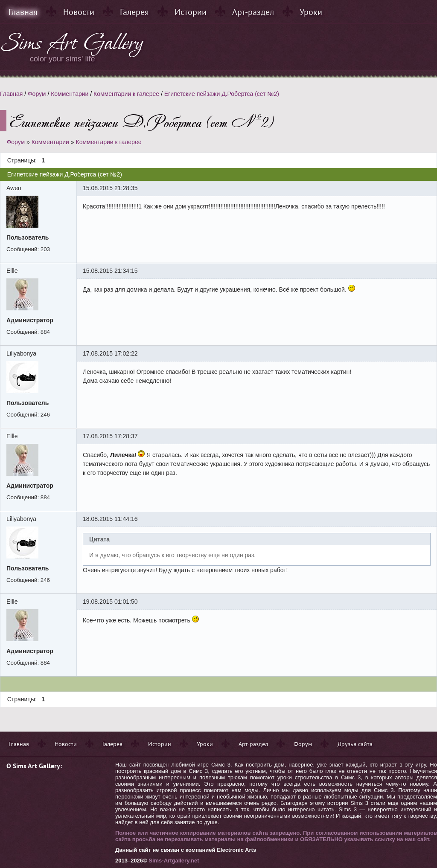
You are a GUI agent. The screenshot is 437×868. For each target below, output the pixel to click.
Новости (79, 12)
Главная (23, 12)
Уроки (311, 12)
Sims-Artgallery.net (174, 861)
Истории (191, 12)
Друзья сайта (355, 744)
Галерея (134, 12)
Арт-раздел (253, 12)
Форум (37, 94)
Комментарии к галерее (126, 94)
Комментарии (70, 94)
